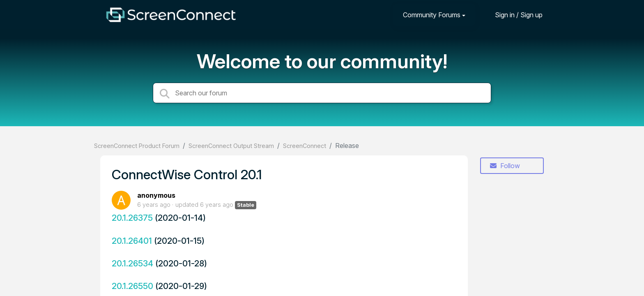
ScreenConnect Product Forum (137, 146)
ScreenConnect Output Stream (231, 146)
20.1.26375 (132, 218)
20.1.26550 (132, 286)
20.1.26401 (132, 241)
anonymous (156, 195)
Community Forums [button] (432, 15)
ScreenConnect (305, 146)
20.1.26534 (132, 263)
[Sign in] (513, 15)
